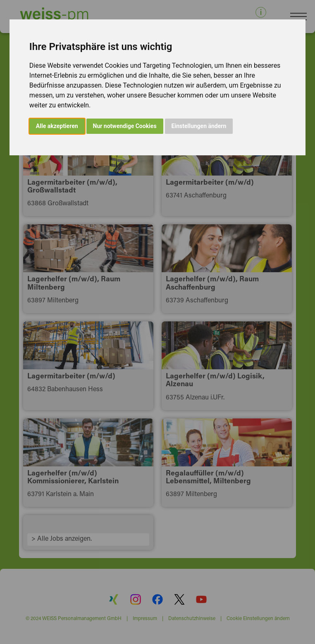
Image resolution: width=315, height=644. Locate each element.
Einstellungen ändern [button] (199, 126)
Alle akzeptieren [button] (57, 126)
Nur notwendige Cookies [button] (125, 126)
